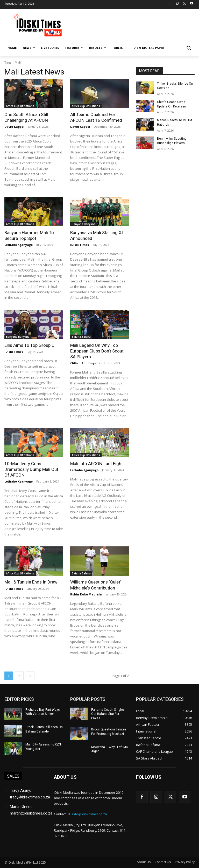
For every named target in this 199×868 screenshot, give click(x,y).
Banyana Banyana (84, 224)
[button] (189, 48)
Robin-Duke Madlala (86, 594)
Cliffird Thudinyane (85, 363)
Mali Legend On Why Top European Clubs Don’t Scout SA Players (97, 351)
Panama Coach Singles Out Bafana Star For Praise (108, 714)
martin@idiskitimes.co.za (31, 813)
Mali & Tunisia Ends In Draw (31, 582)
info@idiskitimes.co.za (90, 814)
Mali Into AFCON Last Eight (96, 464)
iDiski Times (80, 245)
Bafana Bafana (81, 337)
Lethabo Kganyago (19, 245)
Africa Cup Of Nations (20, 106)
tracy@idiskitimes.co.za (30, 797)
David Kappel (14, 127)
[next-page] (30, 676)
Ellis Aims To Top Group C (29, 345)
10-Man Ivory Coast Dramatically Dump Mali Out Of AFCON (31, 469)
